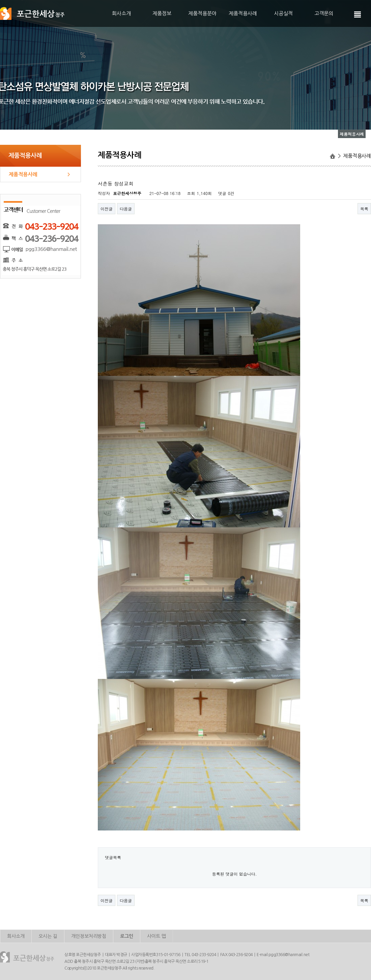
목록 (364, 209)
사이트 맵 (156, 936)
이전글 (107, 209)
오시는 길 (48, 936)
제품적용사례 (243, 13)
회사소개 (121, 13)
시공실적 (283, 13)
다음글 (126, 209)
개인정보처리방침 (89, 936)
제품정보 (162, 13)
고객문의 (324, 13)
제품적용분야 (202, 13)
